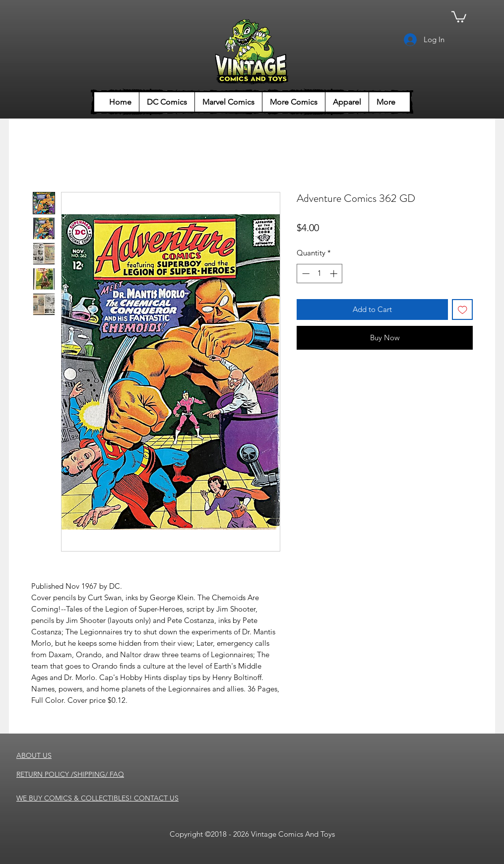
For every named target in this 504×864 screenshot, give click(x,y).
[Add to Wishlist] (463, 310)
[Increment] (335, 274)
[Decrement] (305, 274)
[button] (459, 16)
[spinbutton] (320, 274)
